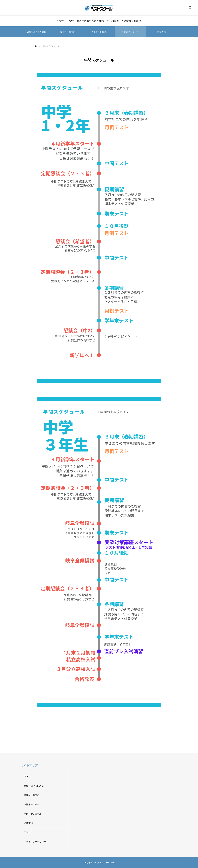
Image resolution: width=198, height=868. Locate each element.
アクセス (28, 832)
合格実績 (161, 32)
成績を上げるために (37, 32)
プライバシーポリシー (35, 842)
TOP (26, 776)
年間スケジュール (130, 32)
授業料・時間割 (68, 32)
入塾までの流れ (99, 32)
